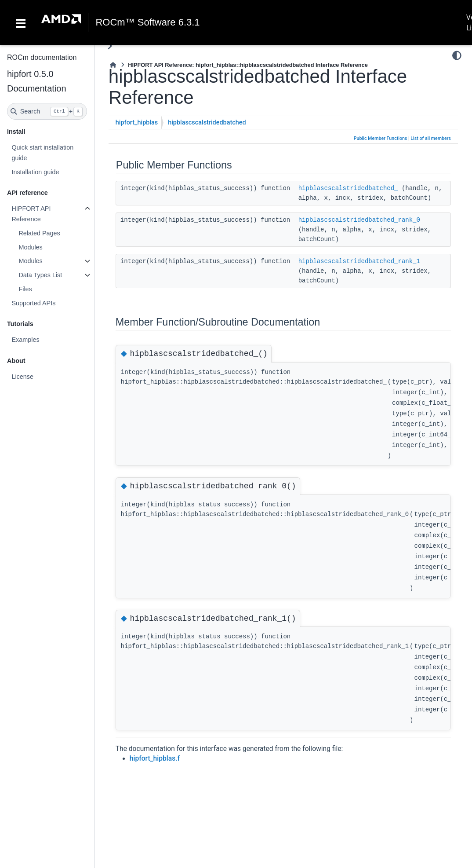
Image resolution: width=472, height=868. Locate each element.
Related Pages (39, 233)
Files (25, 289)
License (22, 377)
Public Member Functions (381, 138)
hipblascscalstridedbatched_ (348, 188)
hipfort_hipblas (137, 123)
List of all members (431, 138)
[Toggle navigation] (21, 22)
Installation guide (35, 172)
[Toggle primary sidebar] (110, 46)
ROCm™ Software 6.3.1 (147, 22)
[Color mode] (457, 55)
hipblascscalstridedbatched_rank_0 (359, 220)
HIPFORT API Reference (31, 214)
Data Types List (40, 275)
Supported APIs (33, 303)
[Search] (47, 111)
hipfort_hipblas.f (155, 758)
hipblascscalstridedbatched (207, 123)
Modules (30, 247)
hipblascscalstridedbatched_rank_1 (359, 261)
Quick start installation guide (42, 153)
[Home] (113, 65)
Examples (25, 340)
